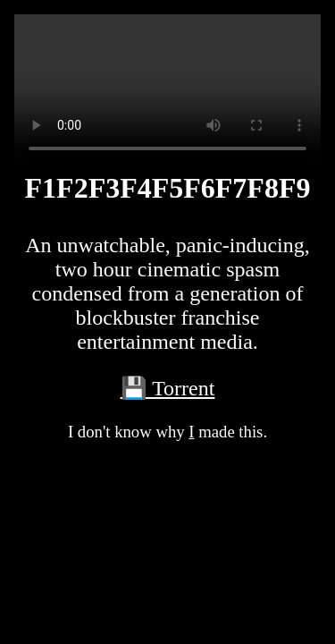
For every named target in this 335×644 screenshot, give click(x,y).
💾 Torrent (168, 388)
